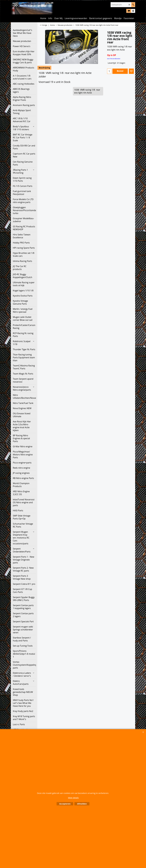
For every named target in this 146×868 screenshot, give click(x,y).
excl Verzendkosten (114, 59)
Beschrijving (44, 68)
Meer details (73, 798)
